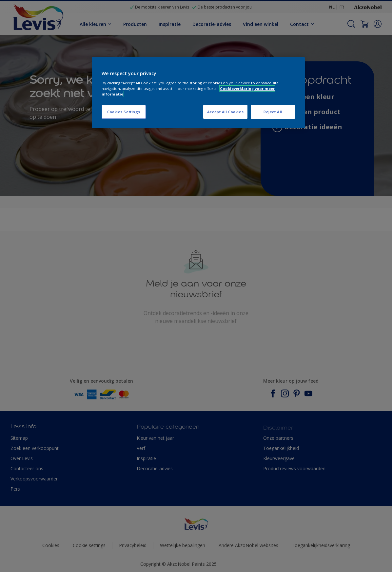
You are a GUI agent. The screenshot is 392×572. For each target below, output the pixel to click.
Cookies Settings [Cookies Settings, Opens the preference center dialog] (124, 112)
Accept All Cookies (225, 112)
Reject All (273, 112)
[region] (198, 93)
